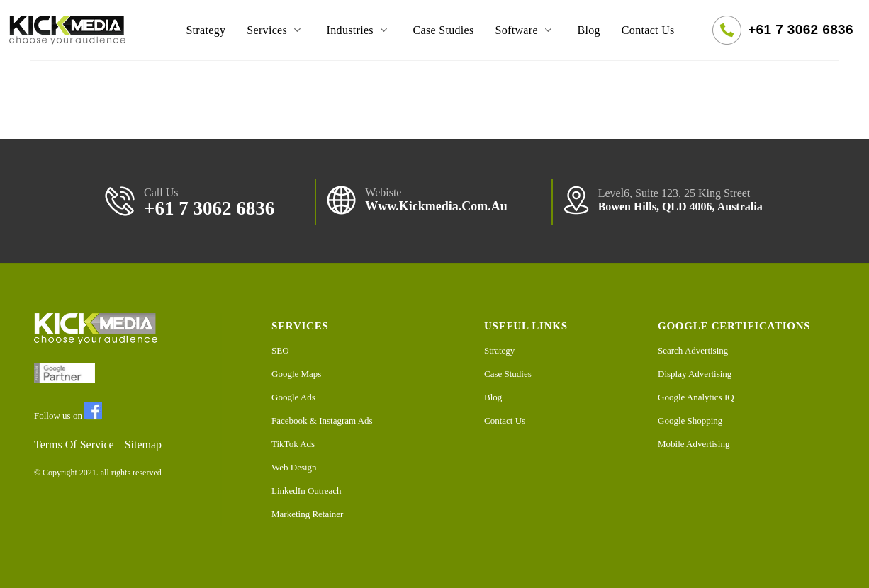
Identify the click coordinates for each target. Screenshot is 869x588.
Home (150, 30)
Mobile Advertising (694, 444)
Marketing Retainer (307, 514)
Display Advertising (695, 374)
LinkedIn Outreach (307, 491)
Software (526, 30)
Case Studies (443, 30)
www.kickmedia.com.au (436, 206)
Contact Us (648, 30)
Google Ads (293, 397)
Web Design (294, 467)
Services (276, 30)
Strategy (206, 30)
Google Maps (296, 374)
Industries (359, 30)
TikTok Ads (293, 444)
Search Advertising (693, 350)
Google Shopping (690, 420)
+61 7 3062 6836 (801, 29)
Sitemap (143, 445)
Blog (588, 30)
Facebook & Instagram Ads (322, 420)
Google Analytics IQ (696, 397)
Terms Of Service (74, 445)
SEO (280, 350)
